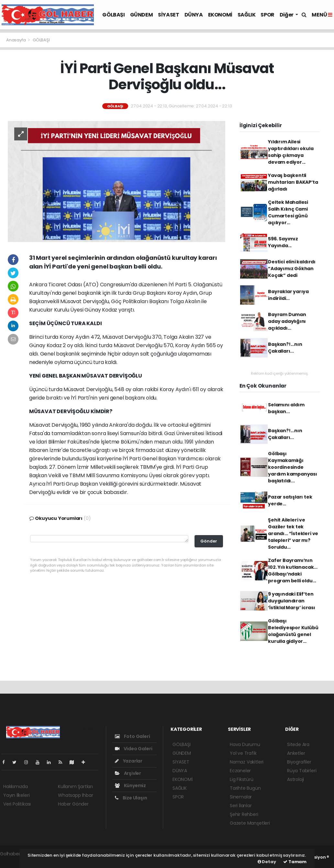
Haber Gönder (73, 804)
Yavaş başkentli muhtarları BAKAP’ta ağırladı (293, 182)
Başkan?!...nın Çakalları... (285, 348)
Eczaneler (240, 771)
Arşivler (128, 773)
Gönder (209, 541)
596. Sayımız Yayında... (283, 242)
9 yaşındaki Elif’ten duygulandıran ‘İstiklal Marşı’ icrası (292, 601)
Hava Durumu (245, 744)
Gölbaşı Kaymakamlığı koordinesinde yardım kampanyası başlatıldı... (293, 467)
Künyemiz (130, 786)
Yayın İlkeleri (16, 795)
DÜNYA (194, 15)
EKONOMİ (220, 15)
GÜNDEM (142, 15)
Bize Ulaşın (131, 798)
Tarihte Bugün (245, 788)
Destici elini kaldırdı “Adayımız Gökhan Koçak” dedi (292, 269)
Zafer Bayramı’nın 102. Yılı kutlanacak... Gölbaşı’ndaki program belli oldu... (293, 571)
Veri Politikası (17, 804)
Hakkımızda (16, 786)
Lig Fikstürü (242, 779)
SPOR (267, 15)
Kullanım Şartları (75, 786)
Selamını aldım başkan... (286, 408)
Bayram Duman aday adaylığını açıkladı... (287, 321)
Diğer (287, 15)
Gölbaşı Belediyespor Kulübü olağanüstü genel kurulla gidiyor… (293, 631)
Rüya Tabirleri (302, 771)
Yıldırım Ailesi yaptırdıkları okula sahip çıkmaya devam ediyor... (291, 152)
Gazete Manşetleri (250, 823)
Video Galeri (134, 749)
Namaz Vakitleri (247, 762)
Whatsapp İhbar (75, 795)
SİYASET (168, 15)
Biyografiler (299, 762)
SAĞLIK (247, 15)
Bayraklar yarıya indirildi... (288, 295)
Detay (267, 862)
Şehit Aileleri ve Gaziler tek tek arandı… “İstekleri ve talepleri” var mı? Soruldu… (293, 533)
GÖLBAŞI (113, 15)
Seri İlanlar (241, 806)
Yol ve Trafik (243, 753)
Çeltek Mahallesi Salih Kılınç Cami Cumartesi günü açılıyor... (288, 212)
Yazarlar (129, 761)
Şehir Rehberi (244, 814)
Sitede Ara (298, 744)
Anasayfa (16, 40)
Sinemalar (241, 797)
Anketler (296, 753)
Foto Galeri (133, 736)
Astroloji (295, 779)
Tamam (295, 862)
